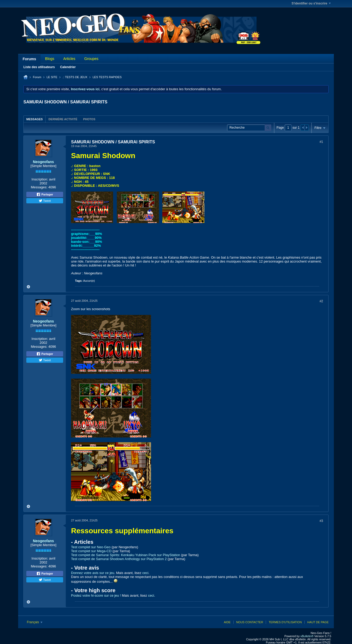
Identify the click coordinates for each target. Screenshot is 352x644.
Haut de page (318, 622)
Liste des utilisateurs (39, 67)
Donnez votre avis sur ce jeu (93, 573)
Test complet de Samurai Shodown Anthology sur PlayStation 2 (119, 559)
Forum (37, 77)
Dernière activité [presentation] (63, 119)
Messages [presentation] (34, 119)
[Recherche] (249, 128)
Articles (69, 59)
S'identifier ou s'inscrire (311, 3)
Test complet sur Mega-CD (91, 551)
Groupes (91, 59)
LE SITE (52, 77)
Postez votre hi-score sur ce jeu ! (96, 595)
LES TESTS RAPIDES (107, 77)
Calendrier (68, 67)
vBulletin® (307, 636)
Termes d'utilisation (285, 622)
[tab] (34, 119)
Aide (227, 622)
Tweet (45, 201)
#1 (321, 142)
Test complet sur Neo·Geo (91, 547)
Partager (45, 194)
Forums (29, 59)
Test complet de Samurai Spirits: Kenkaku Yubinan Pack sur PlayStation (126, 555)
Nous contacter (250, 622)
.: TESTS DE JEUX (75, 77)
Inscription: (40, 179)
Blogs (50, 59)
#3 (321, 521)
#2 (321, 301)
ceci (145, 573)
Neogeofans (43, 162)
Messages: (39, 187)
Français (35, 622)
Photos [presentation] (89, 119)
